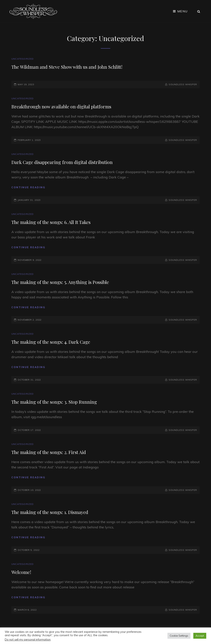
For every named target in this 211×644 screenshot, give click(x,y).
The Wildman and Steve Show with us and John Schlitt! (67, 67)
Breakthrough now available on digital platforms (61, 106)
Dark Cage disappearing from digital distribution (62, 162)
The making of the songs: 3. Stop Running (54, 402)
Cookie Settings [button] (179, 636)
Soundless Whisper (183, 84)
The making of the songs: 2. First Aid (49, 452)
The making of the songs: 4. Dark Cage (51, 342)
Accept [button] (200, 636)
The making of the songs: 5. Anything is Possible (60, 282)
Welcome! (21, 572)
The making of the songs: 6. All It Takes (51, 222)
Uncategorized (23, 59)
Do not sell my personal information (28, 640)
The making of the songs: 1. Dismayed (50, 512)
